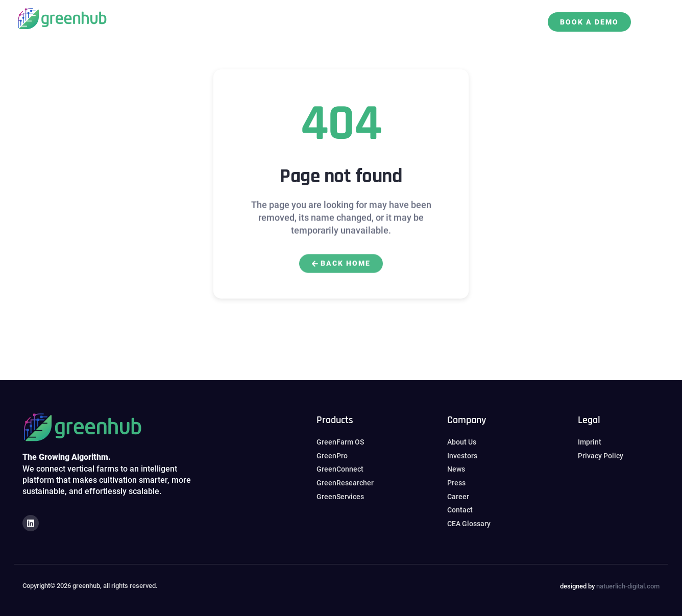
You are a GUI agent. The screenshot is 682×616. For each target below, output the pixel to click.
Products (267, 16)
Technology (443, 16)
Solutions (216, 16)
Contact (497, 16)
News (355, 16)
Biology (391, 16)
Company (316, 16)
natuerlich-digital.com (628, 587)
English (358, 28)
